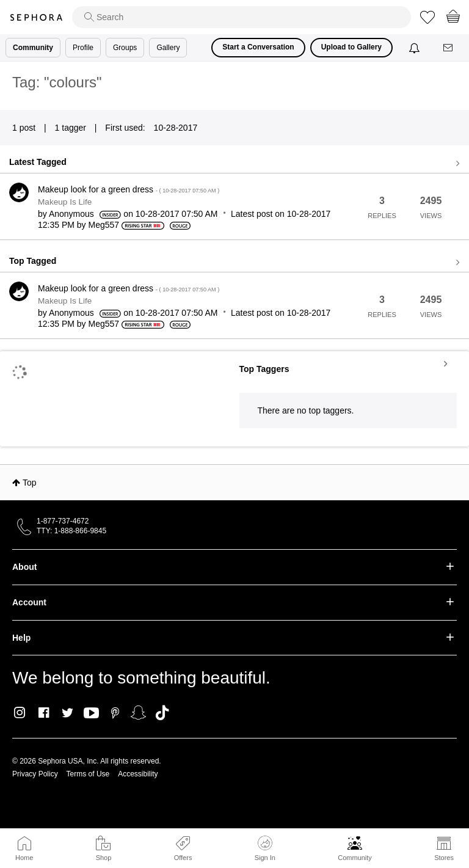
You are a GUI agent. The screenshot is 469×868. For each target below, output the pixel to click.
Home (24, 858)
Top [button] (30, 483)
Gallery (168, 48)
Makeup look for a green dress (129, 189)
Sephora (36, 17)
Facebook (44, 713)
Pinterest (115, 713)
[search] (242, 17)
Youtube (91, 713)
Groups (125, 48)
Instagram (20, 713)
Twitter (67, 713)
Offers (183, 858)
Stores (444, 858)
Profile (83, 48)
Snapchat (138, 713)
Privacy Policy (35, 774)
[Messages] (449, 48)
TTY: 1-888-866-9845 (71, 531)
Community (355, 858)
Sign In (265, 848)
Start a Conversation (258, 47)
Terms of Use (88, 774)
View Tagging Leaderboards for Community (348, 363)
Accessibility (138, 774)
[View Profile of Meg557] (104, 225)
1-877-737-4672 (63, 521)
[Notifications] (416, 48)
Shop (104, 858)
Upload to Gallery (351, 47)
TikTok (162, 713)
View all (234, 164)
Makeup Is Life (65, 202)
